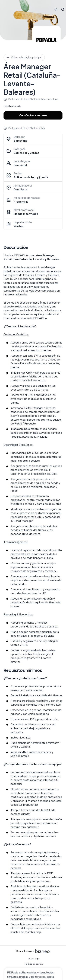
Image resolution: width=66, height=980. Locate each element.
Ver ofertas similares (33, 115)
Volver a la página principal (24, 57)
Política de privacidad (34, 969)
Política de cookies (34, 964)
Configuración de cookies (34, 975)
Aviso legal (34, 959)
